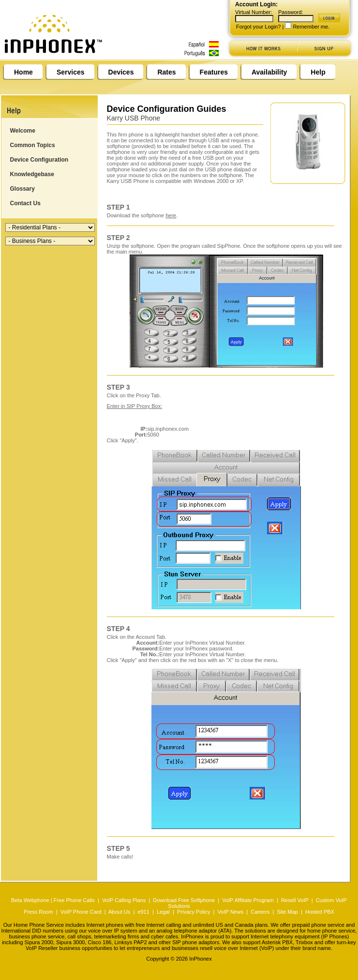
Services (71, 72)
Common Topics (33, 145)
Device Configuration (39, 160)
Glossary (22, 189)
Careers (260, 912)
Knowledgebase (32, 174)
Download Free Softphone (184, 900)
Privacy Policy (194, 912)
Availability (269, 72)
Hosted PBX (320, 912)
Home (23, 72)
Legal (163, 912)
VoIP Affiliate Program (248, 900)
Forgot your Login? (258, 27)
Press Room (38, 912)
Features (214, 72)
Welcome (23, 131)
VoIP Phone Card (81, 912)
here (171, 215)
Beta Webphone (30, 900)
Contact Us (25, 203)
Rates (166, 72)
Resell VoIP (295, 900)
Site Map (287, 912)
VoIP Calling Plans (124, 900)
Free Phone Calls (74, 900)
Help (318, 72)
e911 (143, 912)
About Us (119, 912)
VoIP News (231, 912)
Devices (121, 72)
